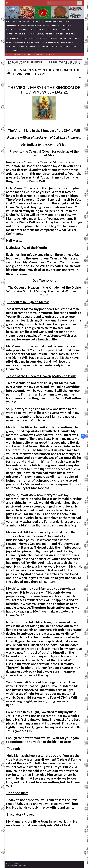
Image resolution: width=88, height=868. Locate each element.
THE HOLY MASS (11, 47)
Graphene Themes (21, 865)
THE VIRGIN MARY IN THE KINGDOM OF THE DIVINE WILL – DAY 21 (44, 90)
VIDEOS (31, 30)
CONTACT (27, 21)
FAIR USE (35, 21)
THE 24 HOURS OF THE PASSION (58, 30)
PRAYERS (46, 26)
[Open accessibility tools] (83, 436)
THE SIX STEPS (40, 30)
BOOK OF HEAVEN (70, 47)
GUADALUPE (22, 30)
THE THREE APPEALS (12, 38)
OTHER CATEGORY (53, 42)
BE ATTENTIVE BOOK (50, 38)
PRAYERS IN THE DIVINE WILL (61, 26)
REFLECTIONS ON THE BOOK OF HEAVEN (60, 34)
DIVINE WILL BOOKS (12, 51)
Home (8, 21)
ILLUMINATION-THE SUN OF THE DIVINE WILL (34, 47)
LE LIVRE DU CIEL (50, 55)
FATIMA (8, 42)
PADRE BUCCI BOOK (12, 26)
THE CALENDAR (57, 47)
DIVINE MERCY (10, 30)
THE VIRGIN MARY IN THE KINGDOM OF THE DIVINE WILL (25, 34)
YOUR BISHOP (16, 21)
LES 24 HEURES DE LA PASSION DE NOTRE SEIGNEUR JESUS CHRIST (25, 55)
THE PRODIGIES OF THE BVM (31, 38)
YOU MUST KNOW (65, 38)
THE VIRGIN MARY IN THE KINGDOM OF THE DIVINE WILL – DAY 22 (65, 63)
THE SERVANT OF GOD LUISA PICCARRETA (55, 21)
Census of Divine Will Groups (31, 26)
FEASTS (76, 38)
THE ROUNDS (39, 42)
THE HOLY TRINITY (67, 42)
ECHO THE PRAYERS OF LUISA (23, 42)
